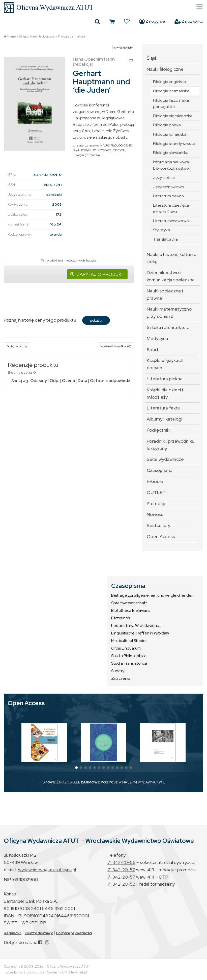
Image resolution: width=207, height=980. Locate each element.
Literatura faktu (164, 408)
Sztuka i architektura (168, 327)
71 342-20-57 (121, 870)
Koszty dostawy (39, 933)
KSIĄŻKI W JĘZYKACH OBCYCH (103, 150)
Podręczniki (159, 430)
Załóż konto (189, 21)
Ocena (68, 381)
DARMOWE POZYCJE (99, 782)
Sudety (118, 671)
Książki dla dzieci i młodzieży (165, 393)
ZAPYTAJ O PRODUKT (97, 274)
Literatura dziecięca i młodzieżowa (172, 209)
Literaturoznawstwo (86, 145)
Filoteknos (121, 618)
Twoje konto (13, 972)
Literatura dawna (168, 196)
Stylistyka (161, 230)
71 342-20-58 (121, 884)
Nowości (156, 514)
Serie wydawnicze (165, 459)
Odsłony (39, 381)
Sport (153, 349)
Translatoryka (165, 239)
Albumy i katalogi (165, 419)
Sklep (23, 36)
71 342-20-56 (121, 862)
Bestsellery (158, 525)
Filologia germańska (71, 36)
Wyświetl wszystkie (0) (116, 346)
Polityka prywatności (74, 933)
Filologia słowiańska (171, 153)
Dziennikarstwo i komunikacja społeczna (171, 276)
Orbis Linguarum (126, 648)
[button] (76, 768)
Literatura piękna (165, 379)
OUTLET (156, 492)
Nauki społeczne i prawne (165, 294)
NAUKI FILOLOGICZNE (116, 145)
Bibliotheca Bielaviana (131, 610)
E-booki (155, 481)
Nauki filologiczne (42, 36)
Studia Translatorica (129, 663)
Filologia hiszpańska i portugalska (172, 104)
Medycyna (157, 338)
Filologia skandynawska (174, 144)
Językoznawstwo (169, 187)
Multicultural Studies (129, 641)
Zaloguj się (152, 21)
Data (82, 381)
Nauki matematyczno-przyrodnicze (170, 313)
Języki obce (164, 178)
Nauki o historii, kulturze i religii (172, 258)
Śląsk (76, 150)
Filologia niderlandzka (173, 116)
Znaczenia (121, 678)
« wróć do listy (123, 48)
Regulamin (13, 933)
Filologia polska (167, 125)
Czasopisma (160, 470)
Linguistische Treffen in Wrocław (140, 633)
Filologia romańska (170, 134)
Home (12, 36)
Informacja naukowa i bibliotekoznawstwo (172, 165)
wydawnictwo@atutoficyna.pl (47, 870)
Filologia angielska (170, 82)
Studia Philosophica (129, 656)
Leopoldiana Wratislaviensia (136, 626)
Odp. (54, 381)
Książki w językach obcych (165, 364)
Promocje (157, 503)
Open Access (161, 536)
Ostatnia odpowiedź (110, 381)
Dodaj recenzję (17, 346)
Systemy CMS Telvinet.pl (67, 972)
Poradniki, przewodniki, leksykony (170, 445)
